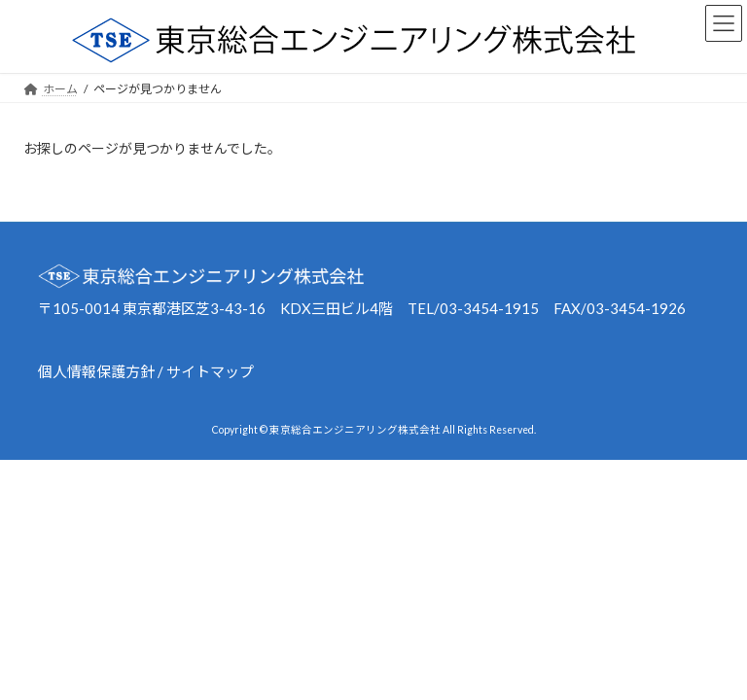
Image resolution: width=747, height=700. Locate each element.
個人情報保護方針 (96, 371)
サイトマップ (210, 371)
